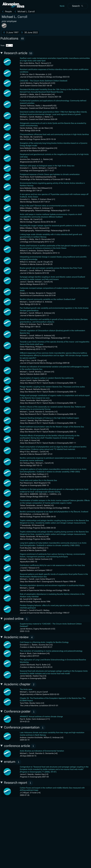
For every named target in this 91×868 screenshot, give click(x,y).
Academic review (19, 637)
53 (31, 53)
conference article (20, 746)
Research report (19, 783)
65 (22, 39)
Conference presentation (25, 728)
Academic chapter (20, 685)
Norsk (62, 6)
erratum (13, 762)
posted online (17, 619)
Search (78, 6)
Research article (19, 53)
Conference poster (20, 712)
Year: (7, 45)
